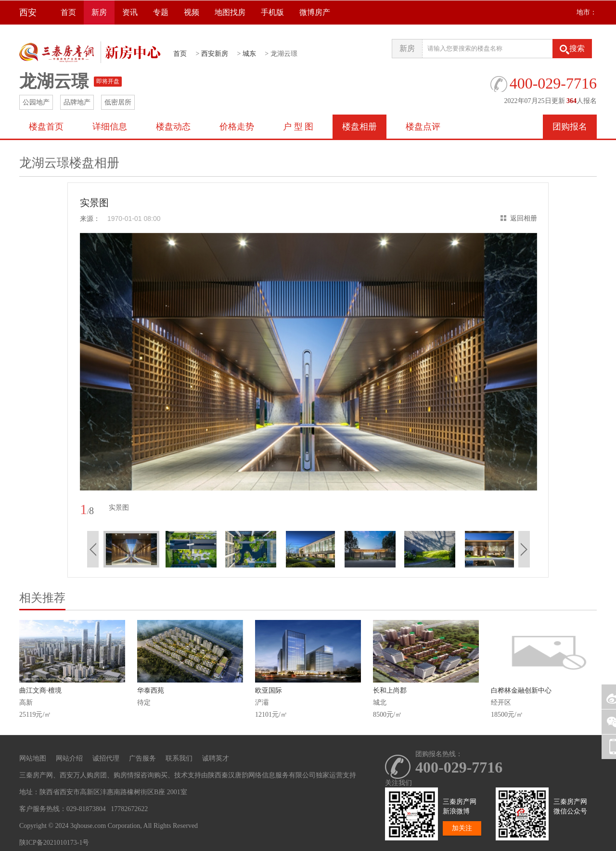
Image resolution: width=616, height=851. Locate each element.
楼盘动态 (173, 127)
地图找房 (230, 12)
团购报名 (570, 127)
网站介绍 (69, 758)
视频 (192, 12)
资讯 (130, 12)
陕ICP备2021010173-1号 (54, 843)
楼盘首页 (46, 127)
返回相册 (524, 218)
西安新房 (215, 54)
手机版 (272, 12)
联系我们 (179, 758)
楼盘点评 (423, 127)
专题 (161, 12)
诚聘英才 (216, 758)
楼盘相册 (359, 127)
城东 (249, 54)
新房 (99, 12)
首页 (68, 12)
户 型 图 (298, 127)
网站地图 (33, 758)
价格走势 (237, 127)
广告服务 (142, 758)
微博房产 (315, 12)
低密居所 (118, 102)
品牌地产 (77, 102)
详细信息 (110, 127)
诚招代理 (106, 758)
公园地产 (36, 102)
